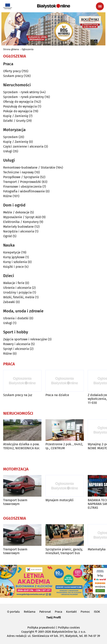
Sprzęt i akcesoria (16, 349)
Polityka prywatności (41, 628)
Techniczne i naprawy (18, 172)
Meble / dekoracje (16, 212)
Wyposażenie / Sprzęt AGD (22, 217)
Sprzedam (11, 137)
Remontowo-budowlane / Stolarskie (29, 167)
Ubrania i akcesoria (17, 288)
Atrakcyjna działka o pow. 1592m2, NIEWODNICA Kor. (22, 446)
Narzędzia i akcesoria (19, 231)
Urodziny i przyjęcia (17, 292)
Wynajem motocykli (60, 500)
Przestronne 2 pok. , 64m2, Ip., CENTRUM (64, 446)
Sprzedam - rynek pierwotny (24, 97)
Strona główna (11, 49)
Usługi (8, 151)
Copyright (28, 632)
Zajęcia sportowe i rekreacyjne (25, 339)
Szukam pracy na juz (18, 395)
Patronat (45, 612)
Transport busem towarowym (15, 502)
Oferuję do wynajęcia (18, 102)
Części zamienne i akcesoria (23, 146)
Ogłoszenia (28, 49)
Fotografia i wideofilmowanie (24, 191)
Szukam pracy (13, 76)
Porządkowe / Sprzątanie (21, 177)
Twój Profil (53, 617)
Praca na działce (57, 395)
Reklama (30, 612)
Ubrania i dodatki (16, 318)
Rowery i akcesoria (17, 344)
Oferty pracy (12, 71)
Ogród (8, 236)
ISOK (97, 612)
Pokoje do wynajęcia (18, 111)
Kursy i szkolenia (15, 262)
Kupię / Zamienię (16, 116)
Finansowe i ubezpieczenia (22, 187)
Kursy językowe (14, 257)
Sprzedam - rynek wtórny (21, 92)
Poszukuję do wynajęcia (20, 106)
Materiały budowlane (18, 227)
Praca (58, 612)
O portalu (13, 612)
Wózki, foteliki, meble (19, 297)
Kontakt (71, 612)
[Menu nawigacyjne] (100, 6)
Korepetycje (12, 252)
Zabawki (9, 302)
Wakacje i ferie (14, 283)
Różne (8, 196)
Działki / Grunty (14, 121)
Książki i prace (13, 267)
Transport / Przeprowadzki (22, 182)
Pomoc (85, 612)
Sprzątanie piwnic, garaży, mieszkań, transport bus (64, 551)
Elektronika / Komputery (21, 222)
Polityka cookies (69, 628)
